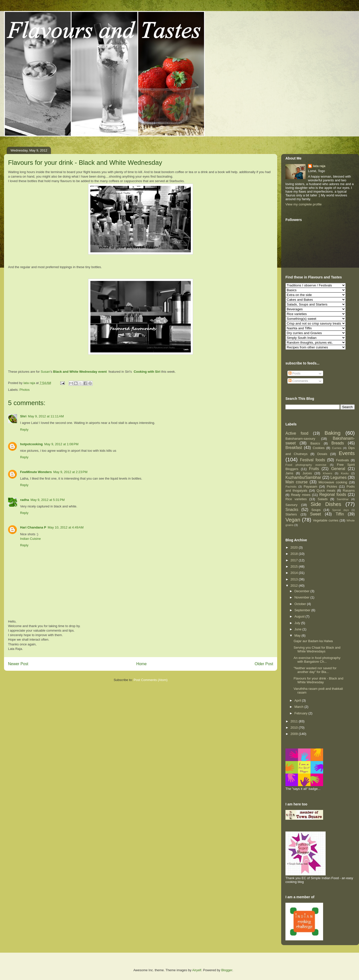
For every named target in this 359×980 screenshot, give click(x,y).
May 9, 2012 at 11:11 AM (46, 416)
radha (24, 500)
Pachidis (291, 486)
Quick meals (326, 491)
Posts (294, 373)
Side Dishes (326, 504)
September (303, 610)
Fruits (314, 469)
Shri (23, 416)
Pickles (332, 486)
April (298, 700)
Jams (289, 473)
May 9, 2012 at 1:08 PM (61, 444)
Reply (24, 430)
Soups (316, 510)
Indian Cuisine (30, 539)
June (298, 629)
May (298, 635)
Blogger (227, 970)
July (298, 623)
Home (142, 664)
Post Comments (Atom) (151, 680)
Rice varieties (296, 499)
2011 (295, 721)
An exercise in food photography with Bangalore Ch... (317, 660)
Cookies (319, 448)
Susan (45, 372)
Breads (338, 443)
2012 (295, 586)
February (302, 713)
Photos (25, 390)
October (301, 604)
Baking (333, 433)
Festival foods (313, 460)
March (300, 707)
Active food (297, 433)
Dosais (322, 454)
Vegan (293, 520)
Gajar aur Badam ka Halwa (313, 641)
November (303, 597)
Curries (337, 448)
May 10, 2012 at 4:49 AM (66, 527)
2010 (295, 728)
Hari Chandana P (33, 527)
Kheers (327, 473)
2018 (295, 554)
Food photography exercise (306, 465)
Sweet (315, 514)
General (338, 469)
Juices (307, 473)
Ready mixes (301, 495)
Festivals (343, 460)
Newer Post (18, 664)
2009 (295, 734)
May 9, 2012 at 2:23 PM (70, 472)
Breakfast (294, 448)
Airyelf (197, 970)
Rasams (349, 491)
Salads (323, 499)
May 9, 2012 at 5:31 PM (47, 500)
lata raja (319, 166)
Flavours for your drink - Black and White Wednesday (318, 680)
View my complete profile (304, 204)
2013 (295, 579)
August (300, 616)
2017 (295, 560)
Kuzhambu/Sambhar (303, 477)
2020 (295, 547)
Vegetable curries (325, 520)
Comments (298, 381)
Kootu (345, 473)
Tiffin (340, 514)
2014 (295, 573)
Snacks (292, 510)
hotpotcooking (31, 444)
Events (347, 453)
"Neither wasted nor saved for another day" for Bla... (315, 670)
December (303, 591)
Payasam (310, 486)
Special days (341, 510)
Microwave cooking (333, 482)
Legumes (338, 477)
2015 (295, 567)
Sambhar (343, 499)
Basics (315, 443)
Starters (291, 514)
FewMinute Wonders (36, 472)
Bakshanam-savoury (300, 439)
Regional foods (333, 495)
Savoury (291, 505)
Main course (296, 482)
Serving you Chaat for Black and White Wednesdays (317, 650)
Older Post (264, 664)
